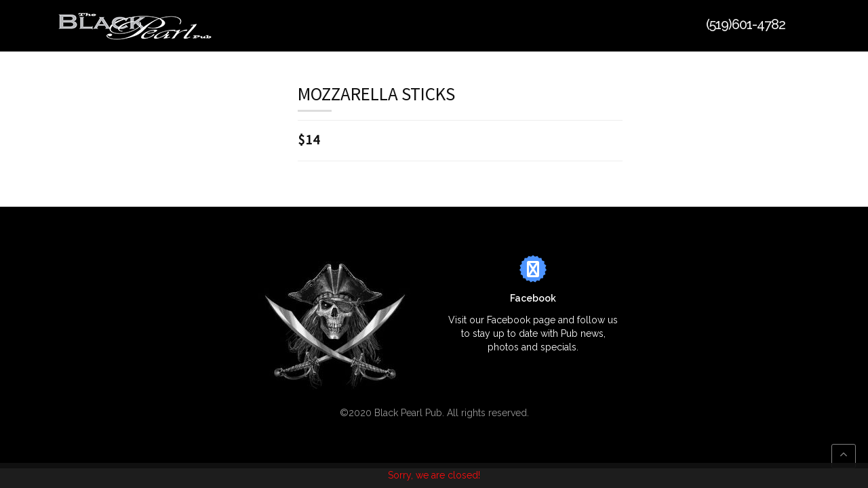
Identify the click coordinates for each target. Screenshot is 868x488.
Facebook (533, 298)
